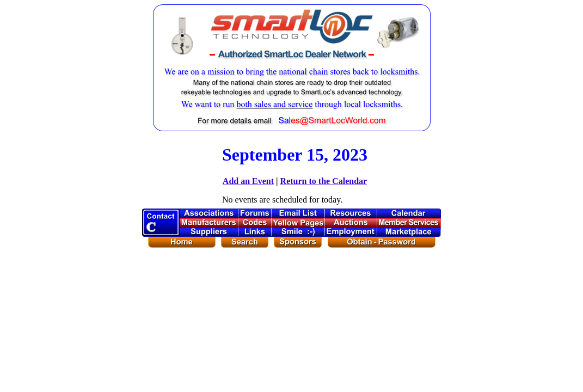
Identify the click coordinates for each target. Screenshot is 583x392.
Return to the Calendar (324, 181)
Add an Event (248, 181)
